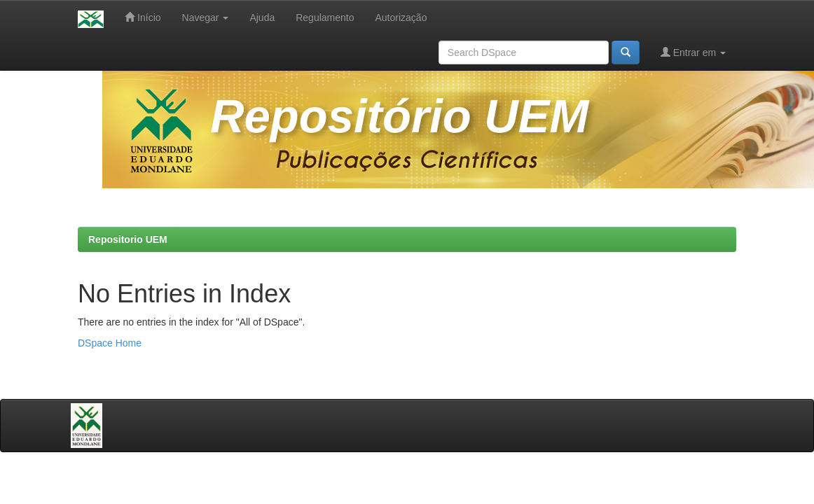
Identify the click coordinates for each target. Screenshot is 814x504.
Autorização (401, 17)
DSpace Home (110, 343)
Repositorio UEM (128, 239)
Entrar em (693, 52)
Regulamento (325, 17)
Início (143, 17)
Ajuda (262, 17)
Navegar (206, 17)
